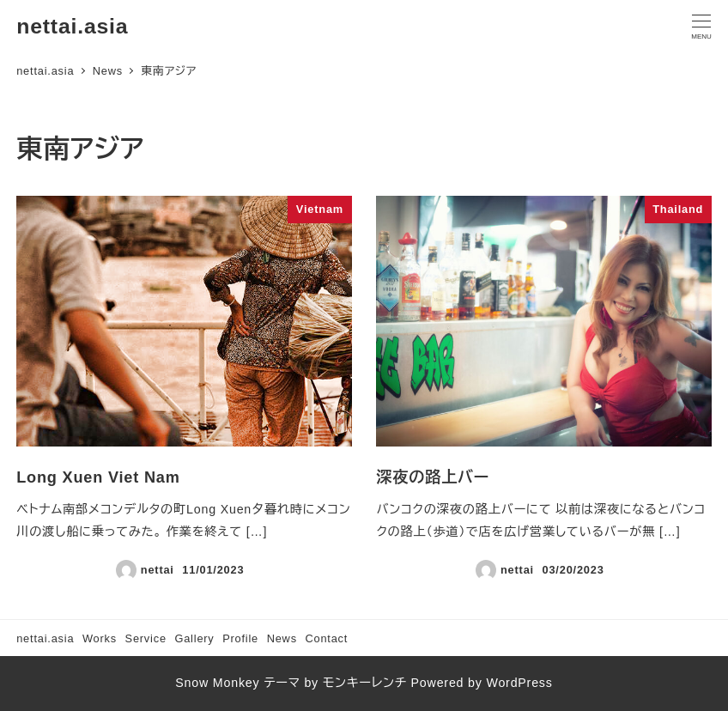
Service (146, 638)
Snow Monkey (217, 683)
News (282, 638)
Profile (240, 638)
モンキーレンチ (365, 683)
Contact (326, 638)
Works (100, 638)
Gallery (194, 638)
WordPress (519, 683)
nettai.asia (72, 26)
